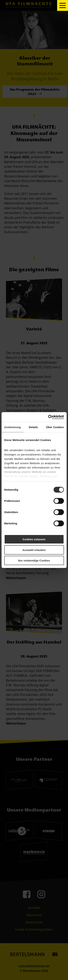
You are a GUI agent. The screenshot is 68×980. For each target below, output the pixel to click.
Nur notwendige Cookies (34, 560)
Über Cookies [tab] (55, 427)
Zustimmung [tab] (12, 427)
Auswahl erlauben (34, 550)
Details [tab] (33, 427)
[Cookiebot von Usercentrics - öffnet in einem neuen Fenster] (48, 417)
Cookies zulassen (34, 539)
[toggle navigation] (63, 5)
